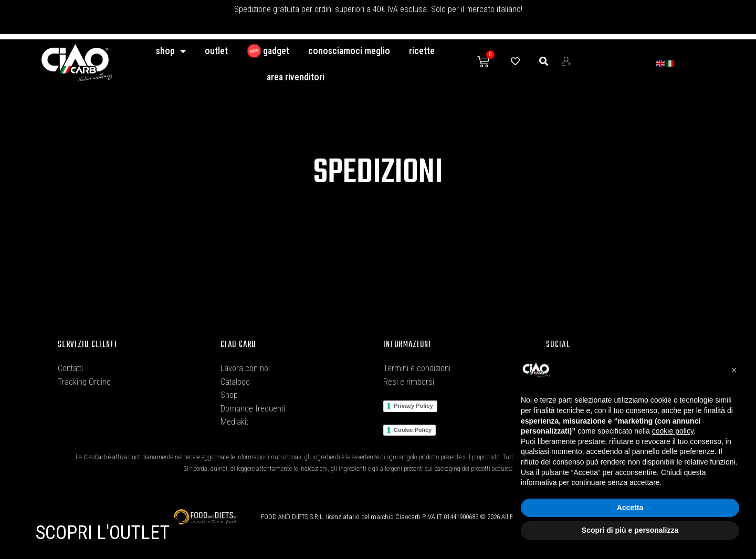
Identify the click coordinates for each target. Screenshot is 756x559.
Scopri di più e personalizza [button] (630, 530)
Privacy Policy (413, 406)
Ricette (422, 51)
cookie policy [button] (673, 431)
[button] (734, 370)
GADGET (268, 51)
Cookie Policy (413, 430)
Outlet (216, 51)
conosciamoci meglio (349, 51)
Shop (171, 51)
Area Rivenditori (296, 77)
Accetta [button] (630, 508)
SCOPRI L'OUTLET (103, 533)
